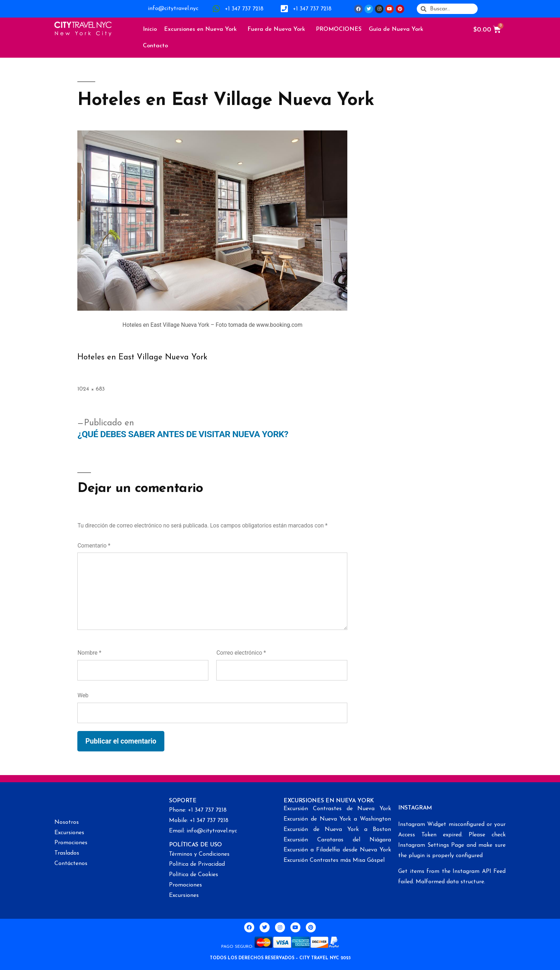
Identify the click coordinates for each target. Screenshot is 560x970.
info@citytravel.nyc (173, 9)
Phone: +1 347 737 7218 (198, 810)
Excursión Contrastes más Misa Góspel (334, 860)
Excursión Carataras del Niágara (337, 840)
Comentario (94, 546)
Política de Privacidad (197, 864)
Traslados (67, 853)
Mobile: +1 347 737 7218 (199, 821)
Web (83, 695)
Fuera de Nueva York (278, 29)
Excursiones (69, 833)
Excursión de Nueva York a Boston (337, 830)
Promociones (71, 843)
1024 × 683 (91, 389)
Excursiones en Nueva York (202, 29)
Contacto (155, 46)
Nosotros (67, 822)
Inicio (150, 29)
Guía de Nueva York (398, 29)
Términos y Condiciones (199, 854)
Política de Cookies (194, 875)
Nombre (89, 653)
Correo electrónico (241, 653)
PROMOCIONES (339, 29)
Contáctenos (71, 864)
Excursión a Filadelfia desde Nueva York (337, 850)
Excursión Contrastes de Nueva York (337, 809)
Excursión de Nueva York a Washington (337, 819)
